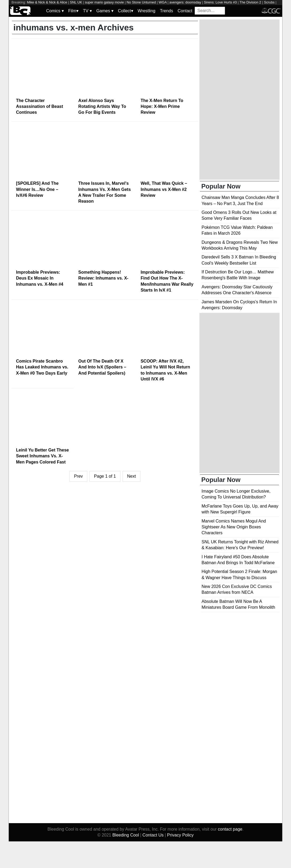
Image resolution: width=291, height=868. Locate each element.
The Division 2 (250, 2)
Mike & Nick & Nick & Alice (47, 2)
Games (105, 11)
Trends (166, 11)
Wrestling (147, 11)
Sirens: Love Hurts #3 (220, 2)
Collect (126, 11)
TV (87, 11)
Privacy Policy (180, 835)
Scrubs (269, 2)
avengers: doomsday (185, 2)
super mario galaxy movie (104, 2)
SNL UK (76, 2)
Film (73, 11)
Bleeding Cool (126, 835)
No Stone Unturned (141, 2)
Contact (185, 11)
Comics (55, 11)
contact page (230, 829)
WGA (163, 2)
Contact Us (153, 835)
